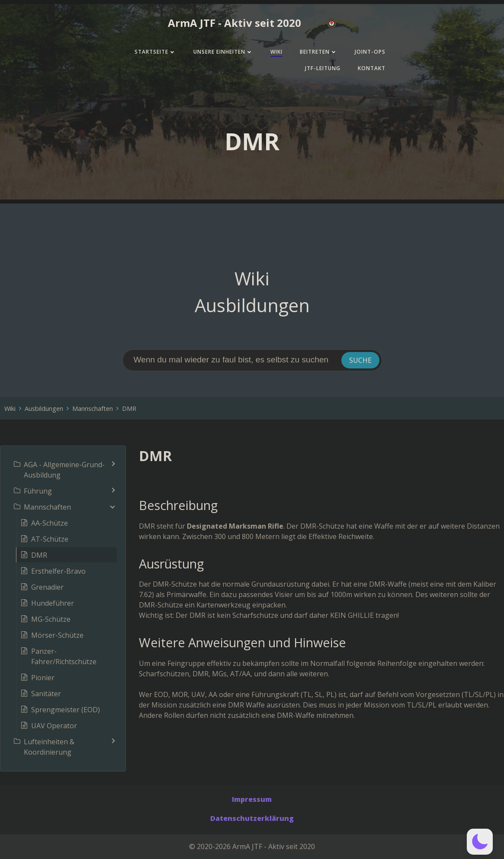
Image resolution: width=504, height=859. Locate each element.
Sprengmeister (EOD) (66, 710)
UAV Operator (54, 726)
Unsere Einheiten (223, 52)
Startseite (155, 52)
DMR (129, 409)
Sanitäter (46, 694)
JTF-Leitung (323, 68)
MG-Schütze (51, 619)
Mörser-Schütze (57, 635)
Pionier (43, 678)
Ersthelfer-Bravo (58, 571)
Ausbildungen (44, 409)
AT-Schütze (50, 539)
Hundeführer (53, 603)
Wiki (276, 52)
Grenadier (47, 587)
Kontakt (372, 68)
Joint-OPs (370, 52)
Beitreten (319, 52)
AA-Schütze (50, 523)
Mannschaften (93, 409)
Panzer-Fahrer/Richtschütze (64, 656)
